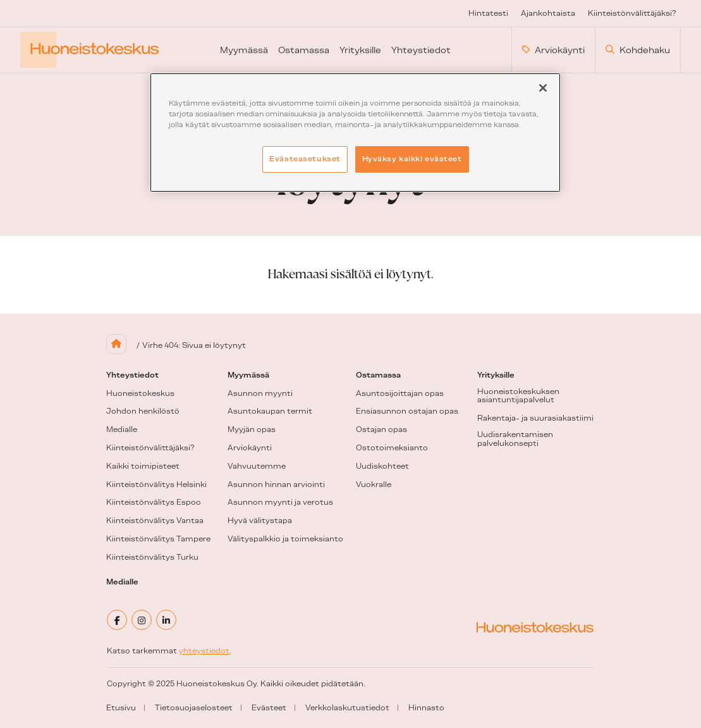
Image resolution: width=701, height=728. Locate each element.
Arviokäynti (553, 50)
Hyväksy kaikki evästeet (412, 159)
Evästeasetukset (305, 159)
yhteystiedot (204, 651)
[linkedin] (166, 620)
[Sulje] (543, 88)
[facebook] (117, 620)
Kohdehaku (638, 50)
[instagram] (142, 620)
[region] (355, 133)
